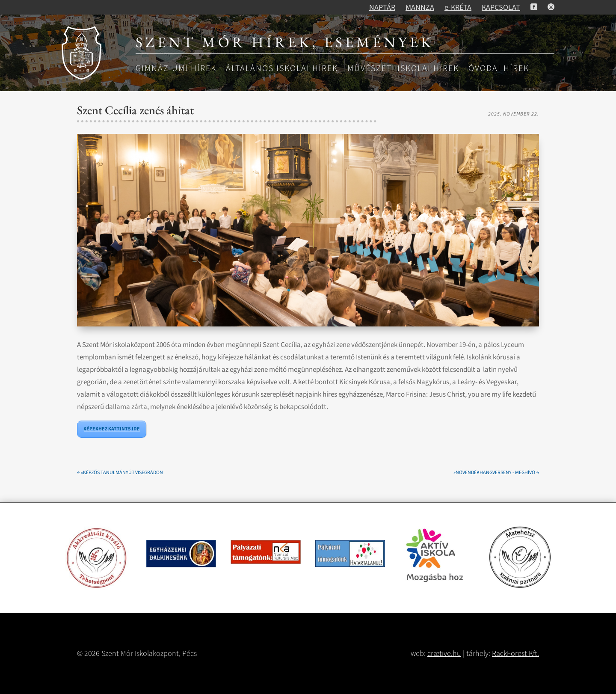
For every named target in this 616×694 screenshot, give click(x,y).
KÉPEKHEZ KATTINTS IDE (112, 429)
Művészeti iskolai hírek (403, 69)
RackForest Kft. (515, 654)
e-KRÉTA (458, 7)
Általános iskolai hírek (282, 69)
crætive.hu (444, 654)
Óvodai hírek (499, 69)
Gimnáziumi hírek (176, 69)
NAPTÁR (382, 7)
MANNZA (420, 7)
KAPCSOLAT (501, 7)
